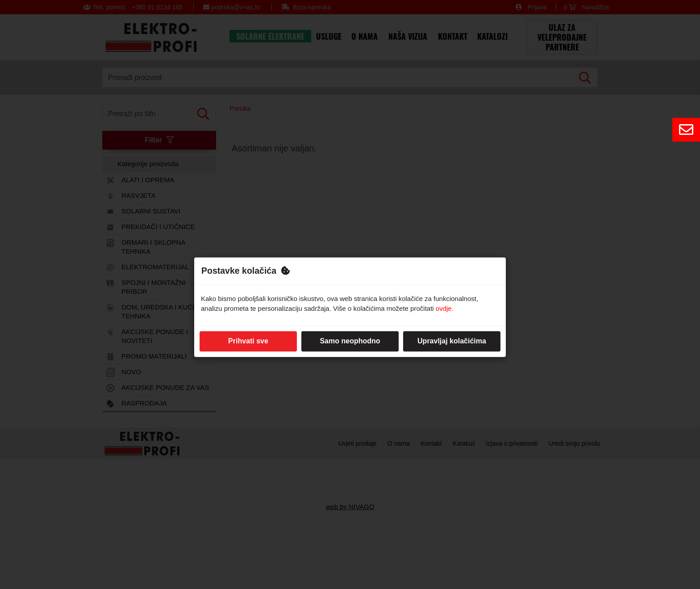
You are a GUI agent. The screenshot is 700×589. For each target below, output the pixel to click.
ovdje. (445, 309)
